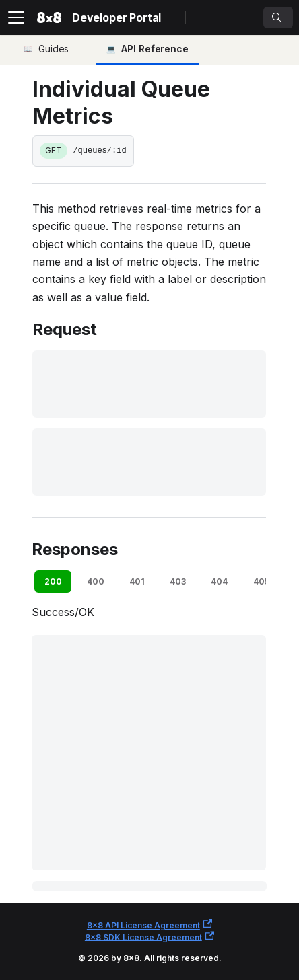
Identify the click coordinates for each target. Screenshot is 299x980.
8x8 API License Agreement (149, 925)
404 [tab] (219, 581)
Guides (54, 49)
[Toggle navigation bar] (16, 17)
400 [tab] (96, 581)
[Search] (278, 17)
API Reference (155, 49)
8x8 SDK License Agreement (149, 937)
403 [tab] (178, 581)
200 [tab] (53, 581)
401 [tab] (137, 581)
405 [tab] (261, 581)
